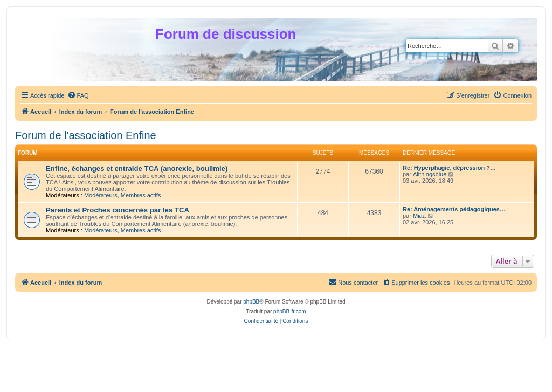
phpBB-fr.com (290, 311)
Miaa (419, 216)
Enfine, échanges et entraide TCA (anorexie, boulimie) (137, 169)
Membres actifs (141, 195)
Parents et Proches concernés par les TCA (118, 210)
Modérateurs (101, 195)
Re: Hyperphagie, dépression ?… (449, 168)
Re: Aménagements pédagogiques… (454, 209)
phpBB (251, 302)
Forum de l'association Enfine (86, 135)
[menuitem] (78, 95)
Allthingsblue (430, 174)
